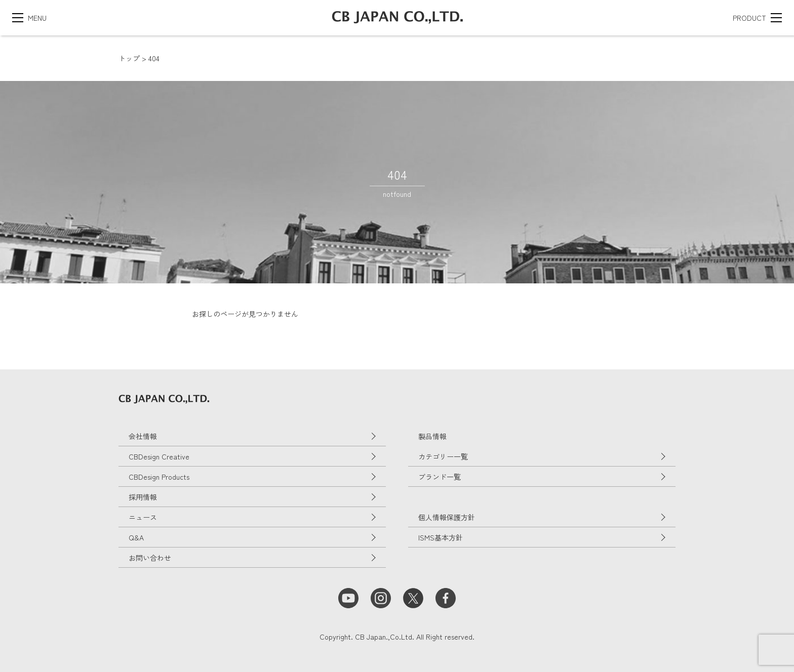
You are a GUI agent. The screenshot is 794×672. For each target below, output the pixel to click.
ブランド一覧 (440, 477)
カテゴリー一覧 (443, 456)
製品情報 (432, 436)
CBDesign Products (159, 477)
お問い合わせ (150, 558)
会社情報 (143, 436)
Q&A (136, 537)
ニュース (143, 517)
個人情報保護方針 (447, 517)
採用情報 (143, 497)
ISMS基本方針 (441, 537)
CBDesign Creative (159, 456)
